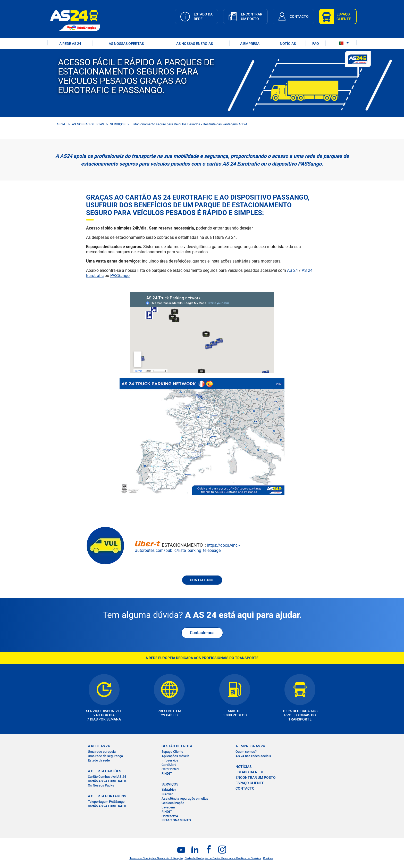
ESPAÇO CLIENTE (250, 783)
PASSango (120, 276)
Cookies (268, 858)
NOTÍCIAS (288, 44)
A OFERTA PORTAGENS (107, 796)
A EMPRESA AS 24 (250, 746)
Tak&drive (169, 790)
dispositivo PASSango (297, 164)
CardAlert (169, 765)
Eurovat (167, 794)
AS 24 (61, 124)
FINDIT (167, 773)
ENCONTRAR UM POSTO (256, 777)
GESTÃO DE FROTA (177, 746)
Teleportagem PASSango (106, 802)
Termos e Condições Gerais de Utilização (156, 858)
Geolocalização (173, 803)
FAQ (316, 44)
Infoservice (170, 760)
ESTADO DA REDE (250, 772)
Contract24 (170, 816)
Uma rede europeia (102, 752)
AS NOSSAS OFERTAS (126, 44)
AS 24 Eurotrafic (241, 164)
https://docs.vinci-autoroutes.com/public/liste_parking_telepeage (187, 548)
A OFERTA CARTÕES (104, 771)
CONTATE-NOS (202, 580)
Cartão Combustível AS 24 (107, 777)
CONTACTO (245, 788)
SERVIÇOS (118, 124)
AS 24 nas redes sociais (253, 756)
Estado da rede (99, 760)
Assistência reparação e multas (185, 799)
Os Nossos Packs (101, 785)
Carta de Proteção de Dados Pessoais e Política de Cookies (223, 858)
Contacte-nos (202, 633)
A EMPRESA (250, 44)
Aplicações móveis (175, 756)
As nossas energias (195, 44)
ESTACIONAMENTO (176, 820)
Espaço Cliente (172, 752)
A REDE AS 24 (70, 44)
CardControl (170, 769)
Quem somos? (246, 752)
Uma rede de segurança (105, 756)
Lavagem (168, 807)
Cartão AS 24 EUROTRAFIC (108, 781)
